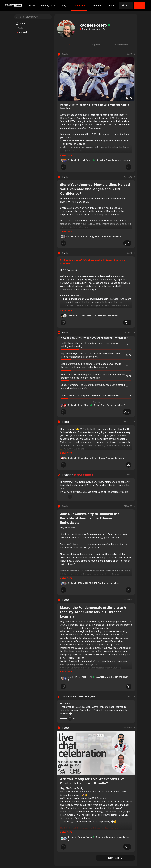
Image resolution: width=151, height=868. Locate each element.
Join (140, 5)
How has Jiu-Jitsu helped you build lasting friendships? (94, 334)
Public (19, 28)
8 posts (96, 45)
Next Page (115, 842)
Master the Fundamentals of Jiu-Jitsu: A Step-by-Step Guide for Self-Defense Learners (93, 604)
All (70, 45)
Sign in (126, 5)
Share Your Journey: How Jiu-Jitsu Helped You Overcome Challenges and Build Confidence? (95, 189)
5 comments (122, 45)
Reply (76, 707)
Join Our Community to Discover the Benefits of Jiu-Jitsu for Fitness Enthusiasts (90, 511)
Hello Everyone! (87, 685)
